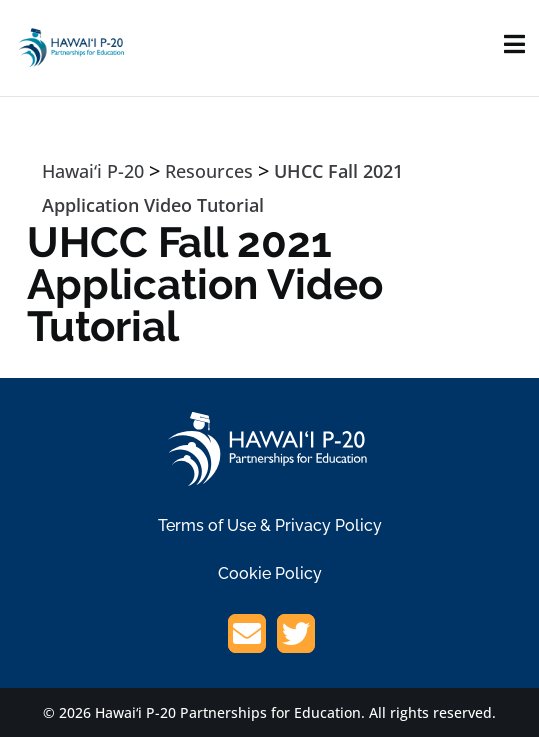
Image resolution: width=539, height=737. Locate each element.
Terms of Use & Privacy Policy (270, 525)
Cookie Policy (270, 573)
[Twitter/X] (296, 637)
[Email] (247, 637)
